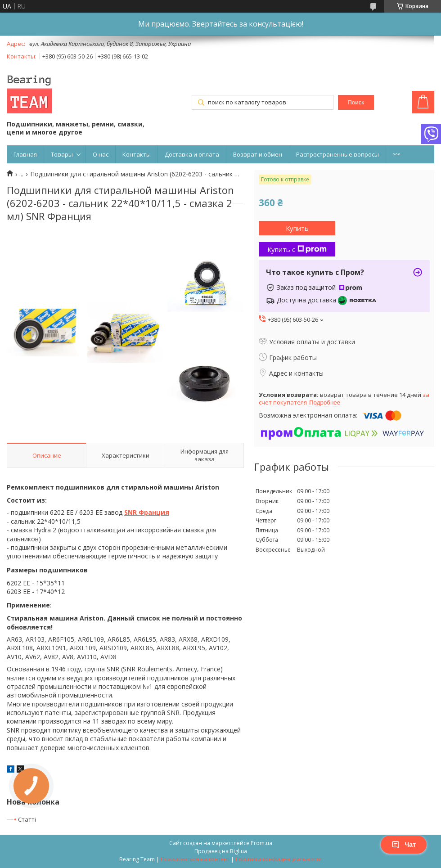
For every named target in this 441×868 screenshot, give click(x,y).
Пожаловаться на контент (195, 859)
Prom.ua (261, 843)
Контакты (137, 154)
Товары (62, 154)
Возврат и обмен (258, 154)
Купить (297, 228)
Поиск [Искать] (356, 102)
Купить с (297, 249)
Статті (27, 819)
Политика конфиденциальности (279, 859)
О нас (101, 154)
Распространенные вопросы (337, 154)
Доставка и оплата (192, 154)
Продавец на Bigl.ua (221, 851)
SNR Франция (147, 512)
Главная (25, 154)
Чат (404, 845)
